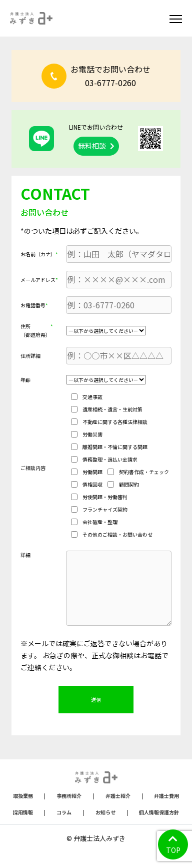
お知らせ (105, 812)
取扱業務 (23, 796)
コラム (64, 812)
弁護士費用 (166, 796)
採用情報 (23, 812)
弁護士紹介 (118, 796)
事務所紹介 (69, 796)
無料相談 (96, 146)
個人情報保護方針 (159, 812)
